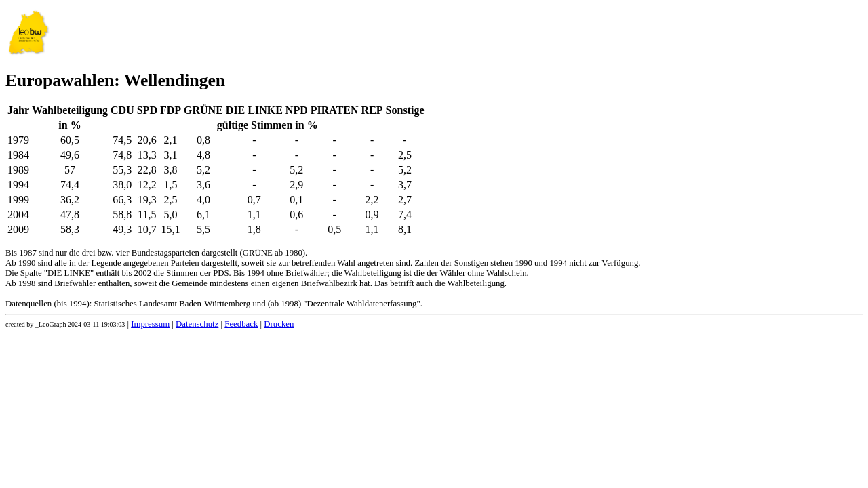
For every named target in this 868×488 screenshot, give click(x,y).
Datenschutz (197, 324)
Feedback (241, 324)
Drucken (279, 324)
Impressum (150, 324)
